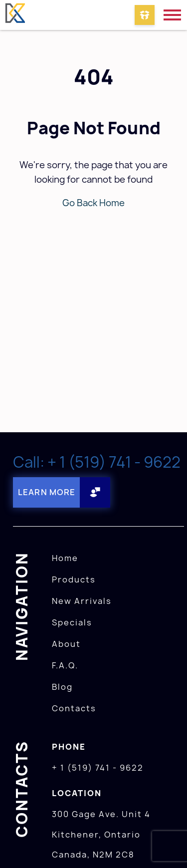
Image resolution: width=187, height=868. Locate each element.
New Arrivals (82, 601)
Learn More (47, 492)
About (66, 644)
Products (74, 579)
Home (65, 558)
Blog (62, 687)
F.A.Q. (65, 665)
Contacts (74, 708)
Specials (72, 622)
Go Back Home (93, 203)
